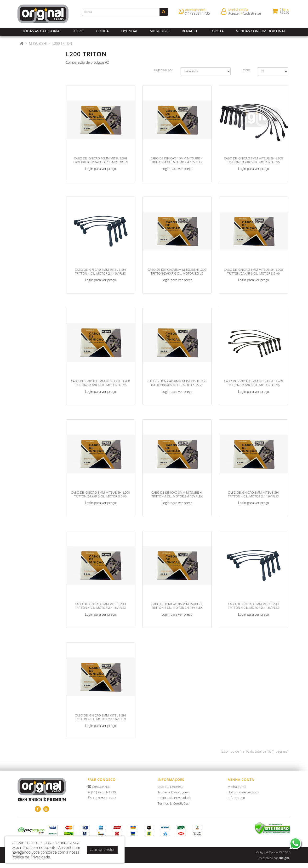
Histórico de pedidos (243, 792)
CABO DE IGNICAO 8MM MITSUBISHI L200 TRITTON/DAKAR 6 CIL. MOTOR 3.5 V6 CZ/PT (177, 385)
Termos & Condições (173, 803)
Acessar (234, 14)
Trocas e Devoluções (173, 792)
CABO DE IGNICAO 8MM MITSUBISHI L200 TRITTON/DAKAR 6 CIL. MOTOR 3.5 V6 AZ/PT (100, 385)
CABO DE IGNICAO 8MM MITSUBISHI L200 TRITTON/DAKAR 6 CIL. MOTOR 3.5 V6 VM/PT (100, 496)
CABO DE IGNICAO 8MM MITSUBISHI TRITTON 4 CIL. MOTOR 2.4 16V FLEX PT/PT (253, 608)
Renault (190, 31)
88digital (285, 858)
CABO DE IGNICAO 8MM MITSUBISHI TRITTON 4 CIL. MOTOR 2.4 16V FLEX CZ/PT (177, 608)
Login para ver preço (101, 169)
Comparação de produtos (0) (88, 62)
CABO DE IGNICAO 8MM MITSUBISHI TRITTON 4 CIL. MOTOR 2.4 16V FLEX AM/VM (253, 496)
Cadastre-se (252, 14)
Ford (79, 31)
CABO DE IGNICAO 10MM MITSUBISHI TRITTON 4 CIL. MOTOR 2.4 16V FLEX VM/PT (177, 162)
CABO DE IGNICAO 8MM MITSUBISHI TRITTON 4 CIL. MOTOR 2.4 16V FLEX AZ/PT (101, 608)
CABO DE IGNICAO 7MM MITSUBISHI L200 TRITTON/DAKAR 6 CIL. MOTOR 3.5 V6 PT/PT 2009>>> (253, 162)
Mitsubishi (160, 31)
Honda (102, 31)
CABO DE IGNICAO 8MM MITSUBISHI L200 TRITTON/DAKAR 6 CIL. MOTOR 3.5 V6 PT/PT (253, 385)
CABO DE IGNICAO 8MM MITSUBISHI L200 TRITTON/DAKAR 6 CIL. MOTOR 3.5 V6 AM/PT (177, 273)
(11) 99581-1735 (198, 14)
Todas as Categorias (42, 31)
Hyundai (129, 31)
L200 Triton (62, 43)
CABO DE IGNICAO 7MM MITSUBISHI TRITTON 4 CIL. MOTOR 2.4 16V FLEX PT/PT (101, 273)
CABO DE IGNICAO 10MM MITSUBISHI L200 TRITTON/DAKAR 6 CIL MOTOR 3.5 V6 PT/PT (100, 162)
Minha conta (237, 787)
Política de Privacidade (175, 798)
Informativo (236, 798)
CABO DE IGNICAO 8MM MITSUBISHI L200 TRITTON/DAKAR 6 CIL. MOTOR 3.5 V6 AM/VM (253, 273)
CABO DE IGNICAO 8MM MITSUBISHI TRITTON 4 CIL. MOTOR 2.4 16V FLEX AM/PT (177, 496)
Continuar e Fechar (102, 850)
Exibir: (246, 70)
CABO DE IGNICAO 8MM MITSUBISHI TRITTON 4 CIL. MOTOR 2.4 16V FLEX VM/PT (101, 719)
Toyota (217, 31)
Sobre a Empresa (170, 787)
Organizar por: (164, 70)
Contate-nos (99, 787)
